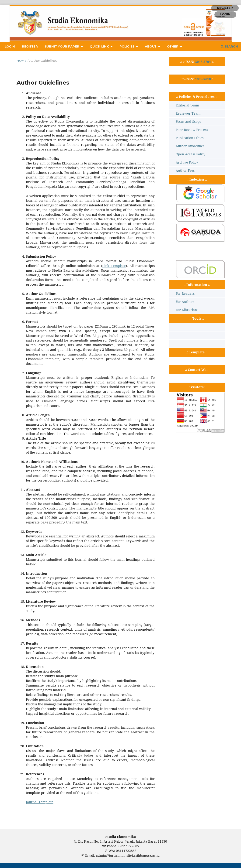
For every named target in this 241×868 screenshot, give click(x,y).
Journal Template (40, 802)
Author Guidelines (190, 146)
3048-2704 (203, 62)
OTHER (173, 46)
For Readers (185, 293)
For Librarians (187, 310)
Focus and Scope (189, 121)
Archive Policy (187, 162)
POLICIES (127, 46)
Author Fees (185, 170)
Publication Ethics (190, 138)
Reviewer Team (188, 113)
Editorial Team (187, 105)
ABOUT (151, 46)
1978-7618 (203, 79)
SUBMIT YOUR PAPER (63, 46)
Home (22, 61)
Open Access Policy (190, 154)
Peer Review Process (192, 130)
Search (229, 46)
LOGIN (10, 46)
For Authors (185, 302)
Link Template (114, 266)
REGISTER (30, 46)
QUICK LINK (100, 46)
